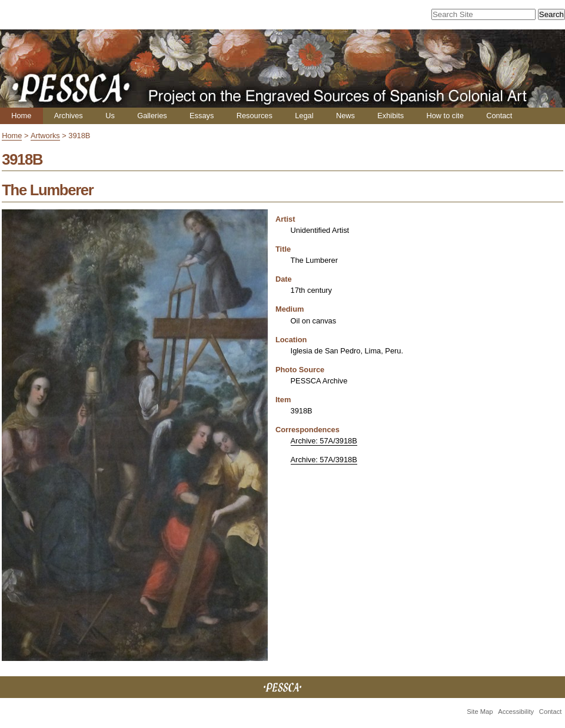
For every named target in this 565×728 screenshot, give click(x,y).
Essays (202, 116)
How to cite (445, 116)
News (345, 116)
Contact (499, 116)
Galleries (152, 116)
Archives (69, 116)
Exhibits (390, 116)
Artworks (45, 136)
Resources (255, 116)
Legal (304, 116)
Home (21, 116)
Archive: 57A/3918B (324, 441)
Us (110, 116)
